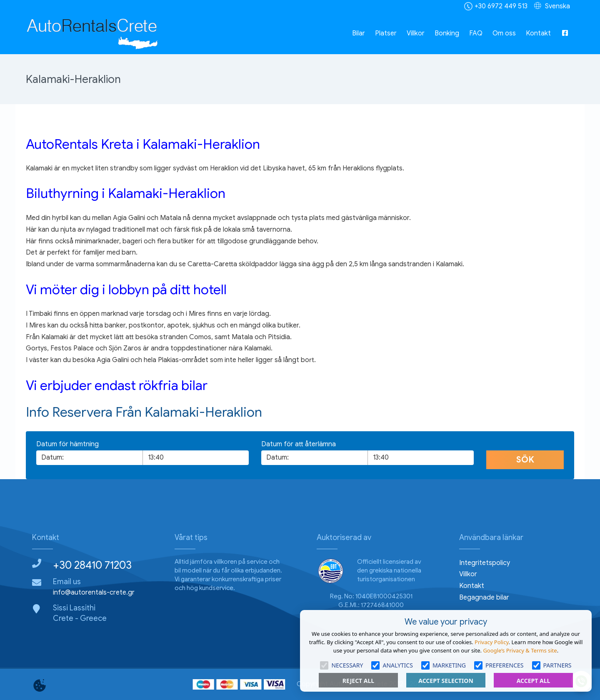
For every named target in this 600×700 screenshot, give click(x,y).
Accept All (534, 681)
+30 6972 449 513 (501, 6)
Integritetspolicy (485, 563)
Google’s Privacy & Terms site (520, 650)
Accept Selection (446, 681)
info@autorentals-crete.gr (94, 592)
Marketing (444, 665)
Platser (386, 33)
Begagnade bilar (484, 597)
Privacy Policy (492, 642)
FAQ (476, 33)
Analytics (392, 665)
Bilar (359, 33)
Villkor (416, 33)
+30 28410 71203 (92, 565)
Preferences (499, 665)
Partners (552, 665)
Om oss (504, 33)
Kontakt (538, 33)
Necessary (341, 665)
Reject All (358, 681)
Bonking (447, 33)
